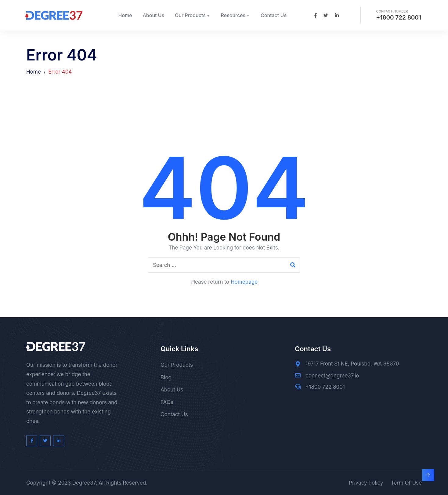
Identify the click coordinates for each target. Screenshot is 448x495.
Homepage (244, 282)
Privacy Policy (366, 483)
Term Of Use (406, 483)
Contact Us (274, 15)
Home (125, 15)
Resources (233, 15)
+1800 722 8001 (399, 18)
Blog (166, 377)
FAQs (167, 402)
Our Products (190, 15)
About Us (154, 15)
